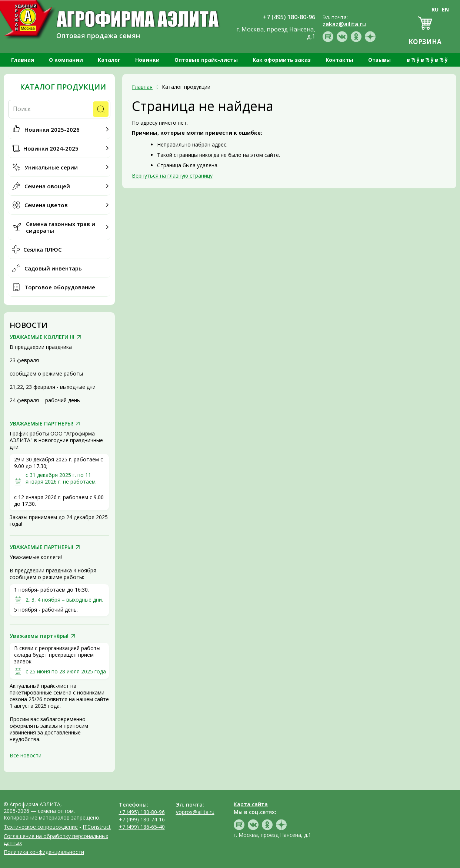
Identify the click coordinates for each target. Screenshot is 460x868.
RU (435, 9)
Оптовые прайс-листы (206, 60)
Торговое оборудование (60, 287)
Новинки (147, 60)
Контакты (339, 60)
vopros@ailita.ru (195, 812)
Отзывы (379, 60)
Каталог (109, 60)
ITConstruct (97, 827)
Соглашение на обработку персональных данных (56, 839)
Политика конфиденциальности (44, 852)
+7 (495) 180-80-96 (142, 812)
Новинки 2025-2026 (52, 129)
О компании (66, 60)
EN (445, 9)
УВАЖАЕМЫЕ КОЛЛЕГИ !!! (42, 337)
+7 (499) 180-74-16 (142, 819)
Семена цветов (46, 205)
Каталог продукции (63, 87)
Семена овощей (47, 186)
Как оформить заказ (282, 60)
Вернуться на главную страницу (172, 176)
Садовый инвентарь (53, 268)
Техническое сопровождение (41, 827)
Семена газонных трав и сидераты (61, 227)
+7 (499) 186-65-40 (142, 827)
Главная (23, 60)
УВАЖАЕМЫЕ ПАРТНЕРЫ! (41, 424)
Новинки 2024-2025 (51, 148)
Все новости (26, 755)
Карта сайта (251, 804)
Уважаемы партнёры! (39, 636)
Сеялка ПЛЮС (42, 249)
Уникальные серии (51, 167)
